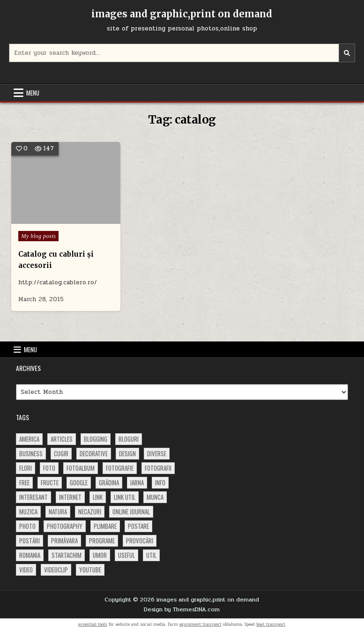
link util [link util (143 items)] (125, 497)
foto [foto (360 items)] (49, 468)
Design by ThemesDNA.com (182, 609)
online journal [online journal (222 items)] (131, 511)
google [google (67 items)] (79, 482)
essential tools (93, 624)
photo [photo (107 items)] (27, 526)
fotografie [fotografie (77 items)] (120, 468)
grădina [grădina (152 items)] (109, 482)
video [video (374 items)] (26, 570)
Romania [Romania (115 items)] (30, 555)
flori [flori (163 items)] (26, 468)
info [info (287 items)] (160, 482)
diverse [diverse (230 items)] (157, 453)
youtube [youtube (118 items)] (90, 570)
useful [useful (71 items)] (126, 555)
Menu (33, 93)
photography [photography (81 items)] (65, 526)
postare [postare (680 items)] (138, 526)
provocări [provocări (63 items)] (140, 541)
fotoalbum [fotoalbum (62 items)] (81, 468)
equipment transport (201, 624)
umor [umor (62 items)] (100, 555)
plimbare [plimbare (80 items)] (105, 526)
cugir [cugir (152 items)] (61, 453)
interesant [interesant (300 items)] (33, 497)
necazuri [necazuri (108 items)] (90, 511)
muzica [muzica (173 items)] (28, 511)
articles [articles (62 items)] (62, 439)
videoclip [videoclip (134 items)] (56, 570)
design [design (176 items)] (127, 453)
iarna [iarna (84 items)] (137, 482)
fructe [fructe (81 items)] (50, 482)
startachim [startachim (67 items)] (67, 555)
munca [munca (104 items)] (155, 497)
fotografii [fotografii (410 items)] (158, 468)
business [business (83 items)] (31, 453)
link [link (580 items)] (98, 497)
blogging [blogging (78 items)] (96, 439)
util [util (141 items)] (151, 555)
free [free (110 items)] (24, 482)
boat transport (271, 624)
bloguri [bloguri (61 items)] (129, 439)
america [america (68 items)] (29, 439)
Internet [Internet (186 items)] (70, 497)
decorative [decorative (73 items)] (94, 453)
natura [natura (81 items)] (58, 511)
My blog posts (38, 236)
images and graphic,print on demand (182, 14)
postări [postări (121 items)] (30, 541)
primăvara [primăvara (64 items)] (64, 541)
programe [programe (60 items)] (102, 541)
